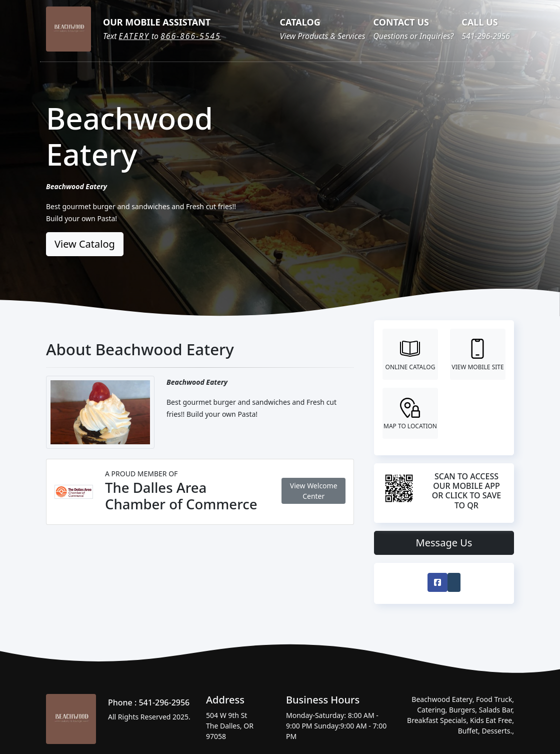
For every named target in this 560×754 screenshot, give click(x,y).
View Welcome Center (314, 491)
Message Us (444, 543)
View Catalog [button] (85, 244)
